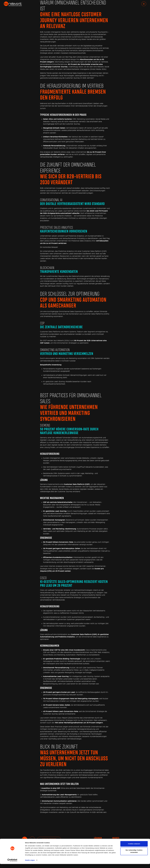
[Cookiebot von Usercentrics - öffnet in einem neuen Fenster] (12, 864)
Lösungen (98, 838)
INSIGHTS (116, 838)
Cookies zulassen (134, 848)
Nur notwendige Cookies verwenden (134, 855)
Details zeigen (30, 864)
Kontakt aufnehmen (49, 840)
